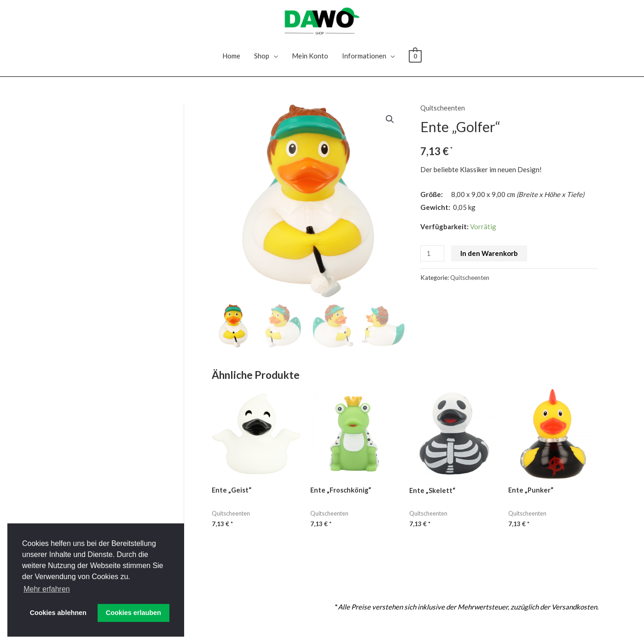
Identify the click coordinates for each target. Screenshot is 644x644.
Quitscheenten (443, 113)
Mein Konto (310, 61)
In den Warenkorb (490, 259)
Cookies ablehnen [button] (58, 613)
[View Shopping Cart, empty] (415, 61)
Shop (262, 61)
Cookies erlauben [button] (133, 613)
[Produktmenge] (433, 259)
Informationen (364, 61)
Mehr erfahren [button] (47, 589)
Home (231, 61)
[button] (389, 125)
